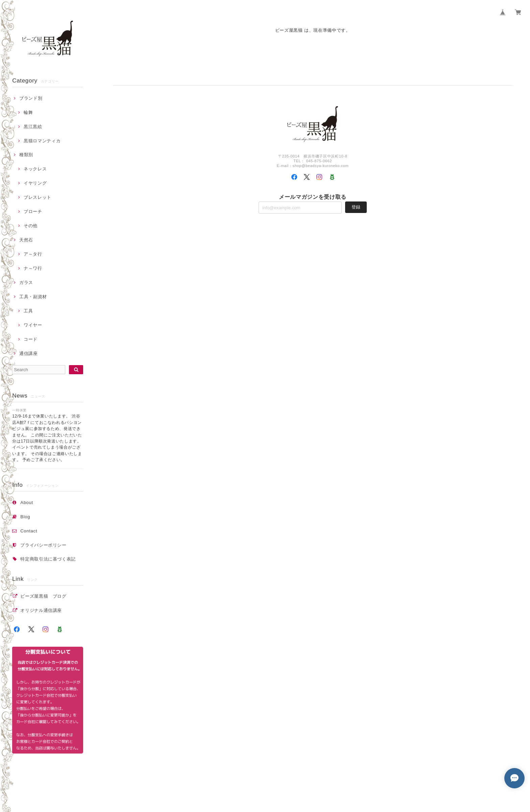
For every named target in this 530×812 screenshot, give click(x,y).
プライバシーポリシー (43, 545)
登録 (356, 207)
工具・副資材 (33, 297)
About (27, 503)
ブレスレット (38, 197)
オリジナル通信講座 (43, 610)
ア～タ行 (33, 254)
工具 (28, 311)
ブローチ (33, 211)
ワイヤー (33, 325)
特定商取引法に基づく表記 (48, 559)
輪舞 (28, 112)
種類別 (26, 155)
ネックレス (35, 169)
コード (31, 339)
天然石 (26, 240)
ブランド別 (31, 98)
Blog (25, 517)
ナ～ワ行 (33, 268)
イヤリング (35, 183)
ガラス (26, 282)
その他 (31, 226)
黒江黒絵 (33, 127)
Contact (29, 531)
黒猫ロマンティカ (42, 141)
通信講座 (29, 353)
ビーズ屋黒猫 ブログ (43, 596)
